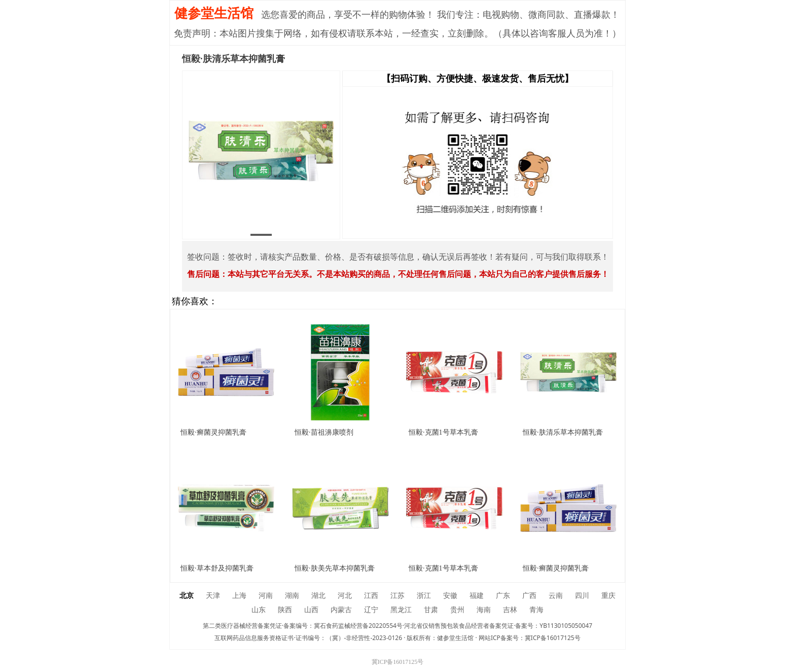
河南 (266, 596)
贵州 (457, 610)
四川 (582, 596)
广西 (529, 596)
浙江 (424, 596)
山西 (311, 610)
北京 (187, 596)
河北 (345, 596)
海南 (484, 610)
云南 (556, 596)
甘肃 (431, 610)
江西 (371, 596)
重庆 (608, 596)
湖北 (318, 596)
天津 (213, 596)
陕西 (285, 610)
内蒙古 (341, 610)
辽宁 (371, 610)
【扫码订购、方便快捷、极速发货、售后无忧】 (478, 79)
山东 (259, 610)
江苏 (397, 596)
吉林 (510, 610)
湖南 (292, 596)
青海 (536, 610)
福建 (477, 596)
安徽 (450, 596)
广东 (503, 596)
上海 (239, 596)
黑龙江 (401, 610)
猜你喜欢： (195, 301)
